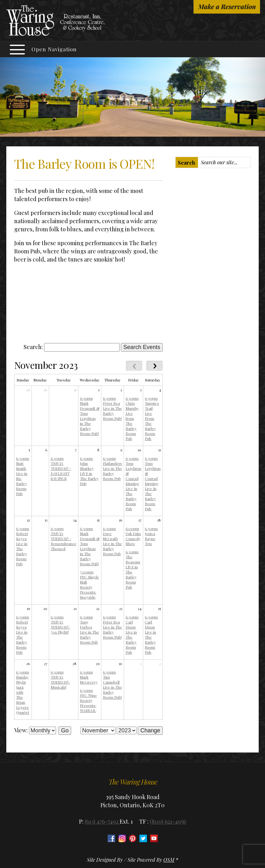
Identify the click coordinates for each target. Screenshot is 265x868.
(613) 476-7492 (102, 821)
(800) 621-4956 (168, 821)
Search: (33, 347)
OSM (169, 860)
